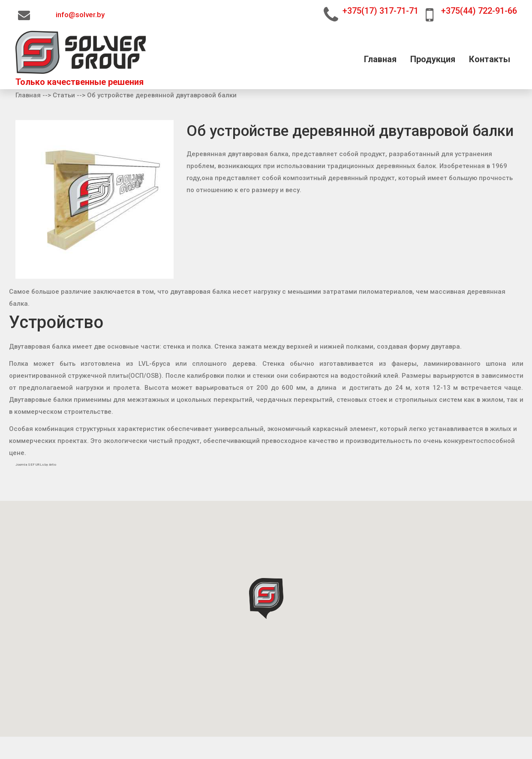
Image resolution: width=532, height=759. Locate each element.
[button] (266, 598)
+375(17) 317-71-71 (380, 11)
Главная (380, 60)
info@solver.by (80, 15)
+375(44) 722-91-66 (479, 11)
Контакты (490, 60)
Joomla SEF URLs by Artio (36, 465)
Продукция (433, 60)
